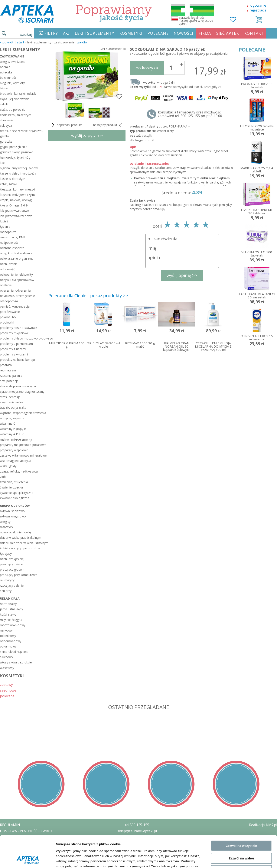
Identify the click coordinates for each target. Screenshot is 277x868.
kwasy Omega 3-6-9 (14, 205)
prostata (6, 365)
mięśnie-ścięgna (11, 620)
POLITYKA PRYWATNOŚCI (21, 837)
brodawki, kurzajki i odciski (18, 94)
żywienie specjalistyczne (17, 493)
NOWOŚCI (183, 33)
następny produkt (108, 125)
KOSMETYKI (131, 33)
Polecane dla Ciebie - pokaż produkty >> (88, 296)
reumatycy (7, 580)
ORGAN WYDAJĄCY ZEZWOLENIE (26, 849)
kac (2, 163)
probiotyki (7, 322)
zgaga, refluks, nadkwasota (19, 471)
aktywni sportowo (12, 511)
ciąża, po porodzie (13, 110)
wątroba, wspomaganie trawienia (23, 413)
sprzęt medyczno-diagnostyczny (22, 392)
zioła (3, 477)
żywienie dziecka (11, 487)
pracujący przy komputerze (19, 575)
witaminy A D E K (12, 434)
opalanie (6, 285)
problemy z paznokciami (17, 344)
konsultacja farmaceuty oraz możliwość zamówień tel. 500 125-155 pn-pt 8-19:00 (190, 114)
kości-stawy (8, 614)
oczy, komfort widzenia (16, 253)
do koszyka (147, 68)
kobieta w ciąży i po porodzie (20, 548)
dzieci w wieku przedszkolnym (21, 538)
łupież (4, 221)
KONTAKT (254, 33)
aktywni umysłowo (13, 516)
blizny (4, 88)
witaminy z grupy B (13, 429)
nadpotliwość (9, 243)
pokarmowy (8, 646)
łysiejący (6, 554)
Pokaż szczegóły (227, 711)
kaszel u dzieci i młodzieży (18, 173)
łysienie (5, 227)
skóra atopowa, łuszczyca (18, 386)
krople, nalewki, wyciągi (16, 200)
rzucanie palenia (11, 376)
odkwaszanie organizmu (17, 259)
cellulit (4, 104)
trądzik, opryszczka (13, 408)
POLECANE (158, 33)
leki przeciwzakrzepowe (16, 216)
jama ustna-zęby (12, 609)
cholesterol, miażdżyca (16, 115)
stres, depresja (10, 397)
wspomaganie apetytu (15, 461)
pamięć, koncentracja (15, 306)
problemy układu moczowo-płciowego (23, 338)
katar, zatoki (9, 184)
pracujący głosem (12, 569)
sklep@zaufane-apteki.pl (137, 831)
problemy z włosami (14, 354)
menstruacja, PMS (13, 237)
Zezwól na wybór (241, 680)
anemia (5, 67)
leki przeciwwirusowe (14, 211)
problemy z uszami (13, 349)
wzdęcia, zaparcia (12, 418)
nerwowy (6, 630)
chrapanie (7, 120)
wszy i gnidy (8, 466)
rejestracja (258, 10)
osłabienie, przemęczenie (17, 296)
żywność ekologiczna (15, 498)
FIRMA (205, 33)
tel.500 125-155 (137, 825)
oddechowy (8, 636)
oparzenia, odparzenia (15, 290)
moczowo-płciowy (13, 625)
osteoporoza (9, 301)
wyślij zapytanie (87, 135)
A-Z (66, 33)
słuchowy (6, 657)
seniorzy (6, 591)
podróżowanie (10, 312)
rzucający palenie (12, 585)
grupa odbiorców (15, 506)
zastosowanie (12, 56)
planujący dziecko (12, 564)
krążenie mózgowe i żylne (18, 195)
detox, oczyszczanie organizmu (22, 131)
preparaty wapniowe (14, 450)
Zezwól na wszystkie (241, 668)
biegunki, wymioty (12, 83)
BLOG (5, 855)
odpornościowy (11, 641)
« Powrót (7, 42)
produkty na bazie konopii (18, 360)
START (21, 42)
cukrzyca (6, 125)
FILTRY (51, 33)
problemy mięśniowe (14, 333)
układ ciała (10, 598)
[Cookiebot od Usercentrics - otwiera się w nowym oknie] (28, 712)
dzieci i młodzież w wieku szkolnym (23, 543)
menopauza (8, 232)
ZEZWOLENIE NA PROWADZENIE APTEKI (33, 843)
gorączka (6, 141)
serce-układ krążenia (14, 652)
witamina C (8, 423)
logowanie (258, 5)
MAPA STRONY (12, 862)
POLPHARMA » (179, 126)
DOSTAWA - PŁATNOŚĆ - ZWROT (26, 831)
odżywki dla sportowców (17, 280)
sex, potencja (9, 381)
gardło (82, 42)
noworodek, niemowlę (15, 532)
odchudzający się (12, 559)
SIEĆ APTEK (228, 33)
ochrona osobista (12, 248)
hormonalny (8, 604)
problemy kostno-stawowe (19, 328)
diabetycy (6, 527)
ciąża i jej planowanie (15, 99)
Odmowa (241, 693)
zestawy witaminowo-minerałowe (23, 455)
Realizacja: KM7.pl (263, 825)
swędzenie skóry (11, 402)
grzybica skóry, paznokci (17, 152)
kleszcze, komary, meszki (17, 189)
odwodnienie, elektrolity (16, 274)
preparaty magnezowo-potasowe (23, 445)
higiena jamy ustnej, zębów (19, 168)
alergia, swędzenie (13, 62)
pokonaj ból (8, 317)
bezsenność (8, 78)
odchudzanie (9, 264)
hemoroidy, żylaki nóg (15, 157)
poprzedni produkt (66, 125)
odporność (7, 269)
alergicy (5, 522)
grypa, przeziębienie (14, 147)
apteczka (6, 72)
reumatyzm (8, 370)
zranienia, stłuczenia (14, 482)
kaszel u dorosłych (13, 179)
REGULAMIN (10, 825)
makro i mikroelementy (16, 439)
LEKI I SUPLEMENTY (94, 33)
